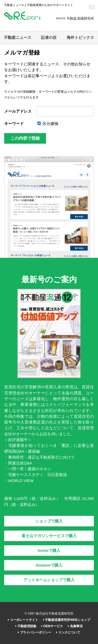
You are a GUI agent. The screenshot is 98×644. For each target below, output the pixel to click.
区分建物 (48, 124)
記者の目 (49, 38)
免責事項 (75, 626)
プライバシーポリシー (34, 632)
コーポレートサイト (23, 620)
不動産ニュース (18, 38)
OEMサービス (52, 626)
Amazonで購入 (49, 565)
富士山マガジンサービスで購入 (49, 536)
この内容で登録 (25, 138)
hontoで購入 (49, 551)
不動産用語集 (26, 626)
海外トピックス (80, 38)
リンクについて (68, 632)
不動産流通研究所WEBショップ (67, 620)
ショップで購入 (49, 521)
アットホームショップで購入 (49, 580)
